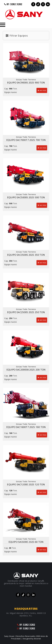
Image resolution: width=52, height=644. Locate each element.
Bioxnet (38, 639)
